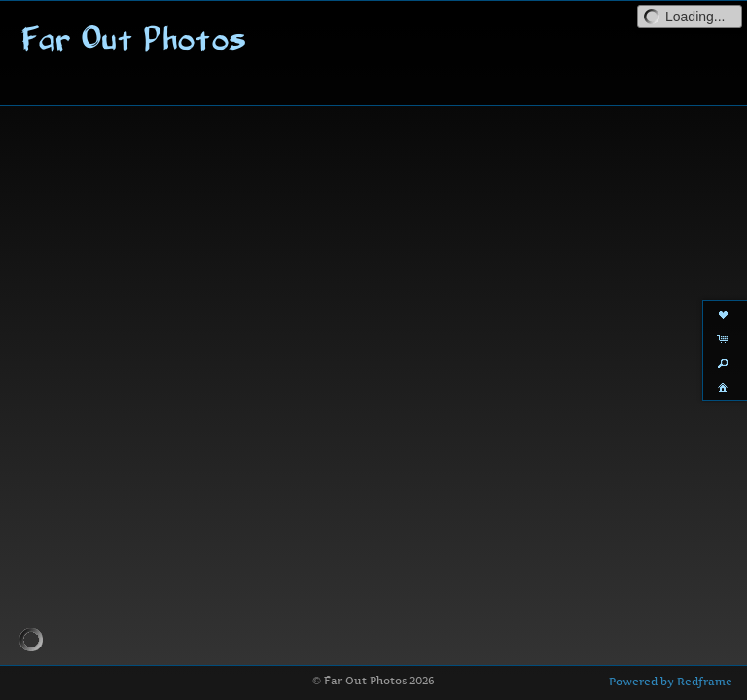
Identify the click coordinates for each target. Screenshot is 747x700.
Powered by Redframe (671, 682)
